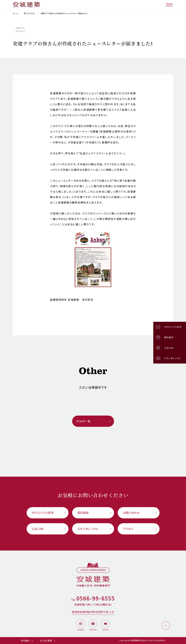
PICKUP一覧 (83, 421)
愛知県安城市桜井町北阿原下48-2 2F (93, 612)
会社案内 (25, 641)
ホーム (15, 13)
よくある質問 (46, 641)
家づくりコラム (29, 13)
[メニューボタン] (170, 5)
